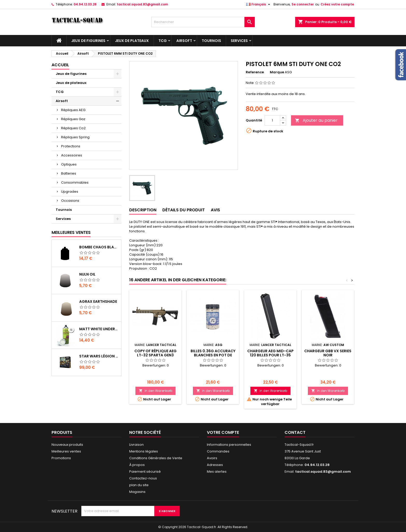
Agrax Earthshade (98, 301)
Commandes (218, 451)
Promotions (61, 458)
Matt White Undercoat (99, 329)
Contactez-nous (143, 478)
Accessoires (72, 155)
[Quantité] (272, 120)
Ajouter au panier (316, 120)
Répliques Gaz (73, 119)
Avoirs (212, 458)
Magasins (137, 492)
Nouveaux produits (67, 445)
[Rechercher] (203, 22)
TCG (163, 41)
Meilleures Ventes (71, 232)
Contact (295, 432)
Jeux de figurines (88, 41)
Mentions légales (144, 451)
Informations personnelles (229, 445)
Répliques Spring (75, 137)
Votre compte (223, 432)
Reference (255, 72)
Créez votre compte (337, 4)
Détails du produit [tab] (184, 210)
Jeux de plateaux (132, 41)
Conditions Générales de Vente (156, 458)
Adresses (215, 465)
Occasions (70, 201)
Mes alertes (217, 472)
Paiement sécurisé (145, 472)
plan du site (139, 485)
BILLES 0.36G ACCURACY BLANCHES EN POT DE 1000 (213, 355)
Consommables (75, 182)
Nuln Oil (87, 274)
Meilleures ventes (66, 451)
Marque (277, 72)
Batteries (69, 173)
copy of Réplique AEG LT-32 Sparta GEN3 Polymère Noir (155, 355)
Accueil (60, 65)
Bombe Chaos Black (99, 247)
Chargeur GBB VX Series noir (328, 353)
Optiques (69, 164)
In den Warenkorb (155, 391)
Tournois (211, 41)
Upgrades (70, 192)
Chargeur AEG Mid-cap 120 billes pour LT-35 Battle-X (270, 355)
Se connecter (303, 4)
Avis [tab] (215, 210)
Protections (71, 146)
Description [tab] (143, 210)
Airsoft (184, 41)
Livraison (136, 445)
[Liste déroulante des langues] (259, 4)
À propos (137, 465)
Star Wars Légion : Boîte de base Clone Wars (99, 356)
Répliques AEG (73, 110)
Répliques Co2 (73, 128)
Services (239, 41)
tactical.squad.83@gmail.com (142, 4)
